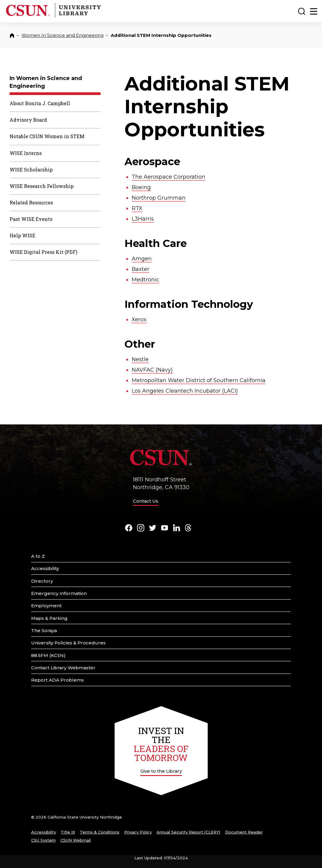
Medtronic (145, 280)
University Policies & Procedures (68, 643)
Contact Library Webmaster (63, 668)
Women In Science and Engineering (63, 35)
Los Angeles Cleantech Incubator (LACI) (185, 391)
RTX (137, 208)
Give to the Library (161, 771)
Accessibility (45, 568)
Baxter (141, 269)
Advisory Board (28, 120)
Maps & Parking (49, 618)
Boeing (141, 187)
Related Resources (31, 202)
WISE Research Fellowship (42, 186)
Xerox (139, 320)
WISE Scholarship (31, 169)
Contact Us (146, 501)
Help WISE (22, 235)
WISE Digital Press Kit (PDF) (43, 252)
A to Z (38, 556)
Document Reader (244, 832)
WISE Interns (26, 153)
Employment (46, 606)
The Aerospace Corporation (168, 177)
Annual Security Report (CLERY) (188, 832)
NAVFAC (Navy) (152, 370)
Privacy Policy (138, 832)
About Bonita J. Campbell (40, 103)
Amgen (142, 259)
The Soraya (44, 630)
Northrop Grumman (159, 198)
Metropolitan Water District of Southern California (199, 380)
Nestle (140, 359)
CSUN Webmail (76, 840)
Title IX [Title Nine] (68, 832)
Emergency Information (59, 593)
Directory (42, 581)
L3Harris (143, 219)
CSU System (43, 840)
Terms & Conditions (100, 832)
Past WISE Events (31, 219)
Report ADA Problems (57, 680)
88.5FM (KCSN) (48, 655)
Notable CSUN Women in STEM (47, 136)
